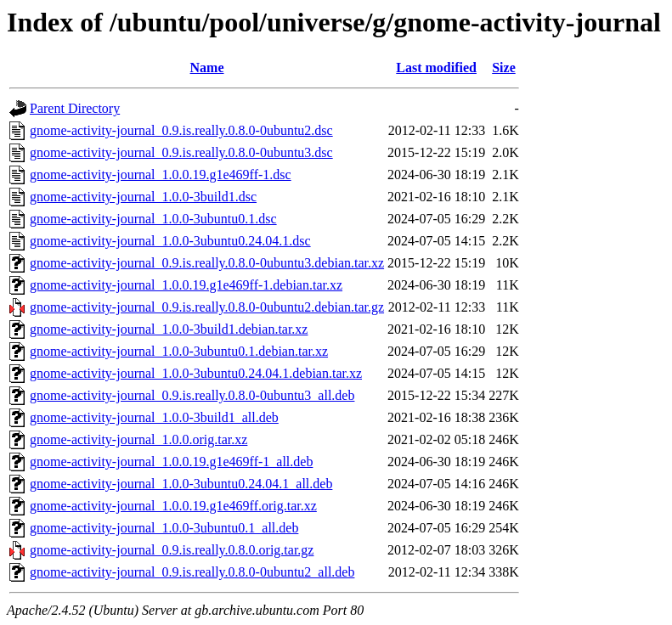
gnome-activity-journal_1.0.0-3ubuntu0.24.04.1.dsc (170, 241)
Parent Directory (75, 108)
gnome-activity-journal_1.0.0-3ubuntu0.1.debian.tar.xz (179, 351)
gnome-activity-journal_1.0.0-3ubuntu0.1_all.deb (164, 528)
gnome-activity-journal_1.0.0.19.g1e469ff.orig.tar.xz (173, 506)
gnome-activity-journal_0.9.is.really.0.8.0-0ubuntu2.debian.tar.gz (207, 307)
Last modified (436, 68)
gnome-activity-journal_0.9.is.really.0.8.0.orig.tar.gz (172, 550)
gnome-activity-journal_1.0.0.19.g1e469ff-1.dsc (161, 175)
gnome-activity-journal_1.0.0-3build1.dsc (143, 197)
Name (207, 68)
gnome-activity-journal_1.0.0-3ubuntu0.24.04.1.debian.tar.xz (196, 373)
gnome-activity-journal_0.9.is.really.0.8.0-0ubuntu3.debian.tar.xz (207, 263)
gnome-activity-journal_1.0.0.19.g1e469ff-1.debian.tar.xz (186, 285)
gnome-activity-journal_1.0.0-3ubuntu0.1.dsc (153, 219)
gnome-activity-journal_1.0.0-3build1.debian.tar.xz (169, 329)
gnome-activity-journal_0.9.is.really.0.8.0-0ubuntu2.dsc (181, 130)
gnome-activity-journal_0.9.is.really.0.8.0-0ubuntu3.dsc (181, 152)
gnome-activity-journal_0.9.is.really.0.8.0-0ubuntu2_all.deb (192, 572)
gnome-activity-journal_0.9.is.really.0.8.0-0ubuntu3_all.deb (192, 395)
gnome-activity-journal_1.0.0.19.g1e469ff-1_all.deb (171, 462)
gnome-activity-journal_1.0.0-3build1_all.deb (154, 417)
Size (504, 68)
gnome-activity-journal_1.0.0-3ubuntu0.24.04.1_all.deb (181, 484)
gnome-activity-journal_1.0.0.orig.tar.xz (138, 439)
